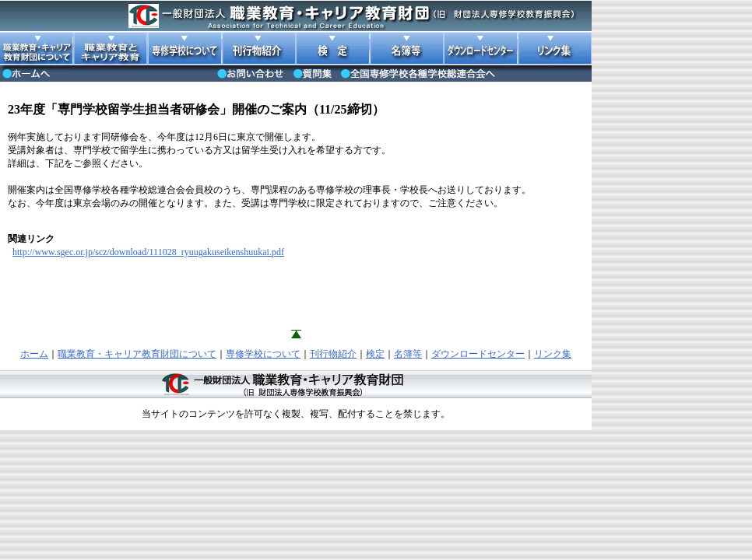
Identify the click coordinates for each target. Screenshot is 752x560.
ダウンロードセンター (478, 354)
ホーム (34, 354)
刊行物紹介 (333, 354)
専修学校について (263, 354)
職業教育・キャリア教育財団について (137, 354)
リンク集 (553, 354)
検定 (375, 354)
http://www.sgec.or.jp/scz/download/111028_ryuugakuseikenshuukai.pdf (148, 252)
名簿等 (408, 354)
